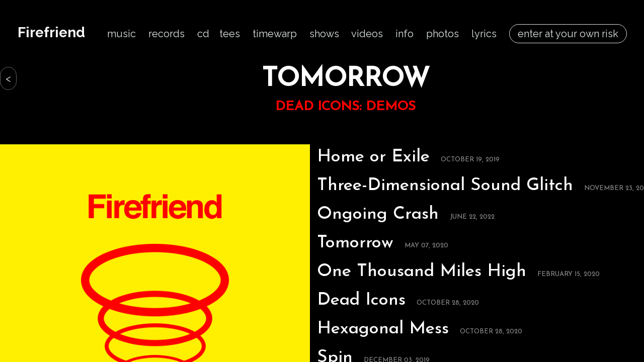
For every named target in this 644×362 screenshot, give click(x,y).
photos (442, 34)
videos (367, 34)
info (405, 34)
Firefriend (51, 32)
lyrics (484, 34)
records (167, 34)
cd (203, 34)
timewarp (275, 34)
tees (230, 34)
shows (324, 34)
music (122, 34)
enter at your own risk (568, 34)
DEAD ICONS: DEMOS (345, 107)
